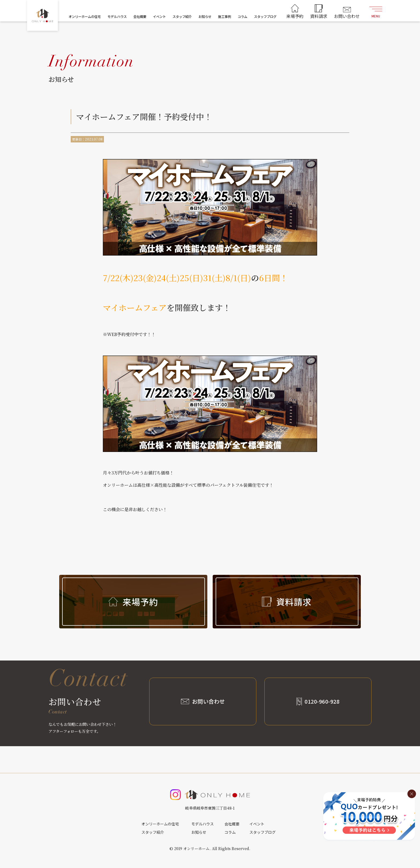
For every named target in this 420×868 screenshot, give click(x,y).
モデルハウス (117, 17)
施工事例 (224, 17)
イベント (159, 17)
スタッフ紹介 (182, 17)
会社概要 (140, 17)
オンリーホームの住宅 (85, 17)
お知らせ (205, 17)
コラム (242, 17)
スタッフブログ (265, 17)
